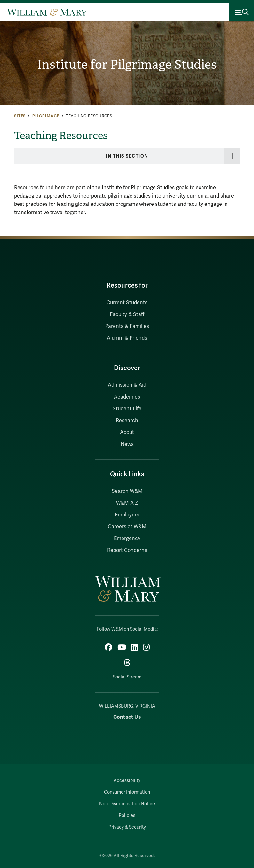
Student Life (127, 409)
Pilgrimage (46, 116)
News (127, 444)
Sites (20, 116)
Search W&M (127, 491)
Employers (127, 515)
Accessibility (127, 781)
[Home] (47, 12)
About (127, 432)
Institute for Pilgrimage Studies (127, 65)
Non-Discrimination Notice (127, 804)
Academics (127, 397)
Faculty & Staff (127, 314)
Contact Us (127, 717)
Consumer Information (127, 792)
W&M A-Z (127, 503)
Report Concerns (127, 550)
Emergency (127, 539)
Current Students (127, 303)
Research (127, 421)
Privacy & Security (127, 827)
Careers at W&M (127, 527)
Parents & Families (127, 326)
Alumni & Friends (127, 338)
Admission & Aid (127, 385)
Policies (127, 815)
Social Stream (127, 677)
